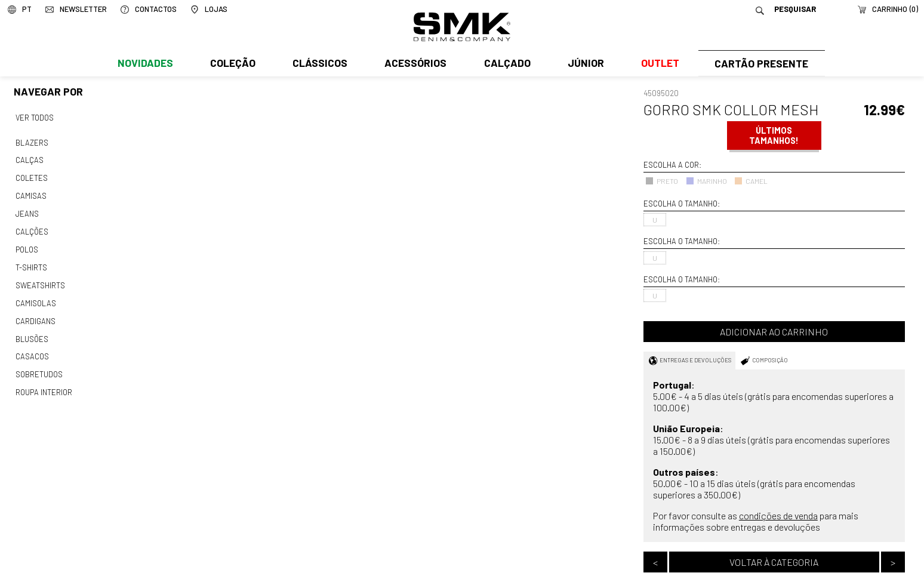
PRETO (662, 181)
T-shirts (31, 262)
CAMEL (751, 181)
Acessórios (414, 64)
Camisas (30, 193)
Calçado (505, 64)
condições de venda (778, 515)
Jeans (27, 210)
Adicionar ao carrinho (774, 332)
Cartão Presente (760, 64)
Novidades (145, 64)
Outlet (657, 64)
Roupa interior (44, 383)
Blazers (32, 141)
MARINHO (706, 181)
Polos (27, 245)
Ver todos (35, 117)
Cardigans (35, 313)
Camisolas (35, 297)
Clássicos (319, 64)
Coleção (232, 64)
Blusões (32, 331)
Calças (29, 159)
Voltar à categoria (774, 562)
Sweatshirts (40, 279)
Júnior (583, 64)
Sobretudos (39, 365)
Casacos (32, 348)
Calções (32, 227)
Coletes (32, 176)
